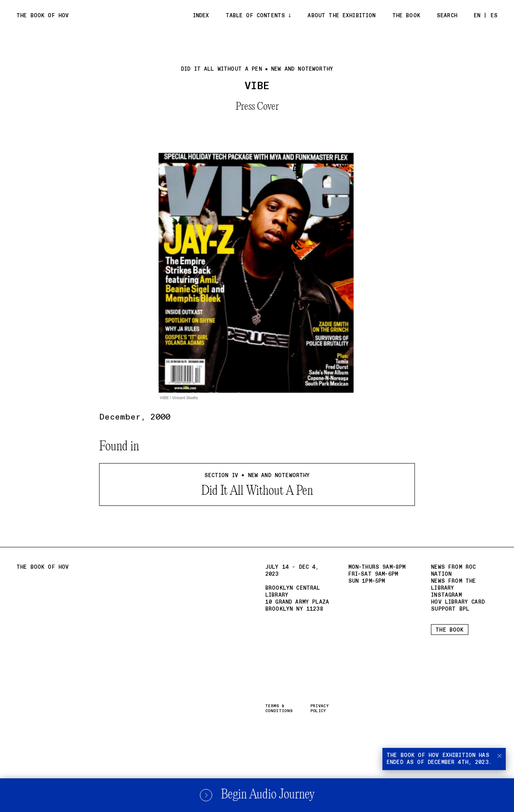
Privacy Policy (320, 708)
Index (201, 16)
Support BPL (450, 609)
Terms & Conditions (279, 708)
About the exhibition (342, 16)
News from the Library (453, 585)
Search (447, 16)
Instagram (446, 595)
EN (477, 16)
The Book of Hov (43, 16)
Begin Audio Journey (257, 795)
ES (494, 16)
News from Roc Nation (453, 571)
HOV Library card (458, 602)
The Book (406, 16)
